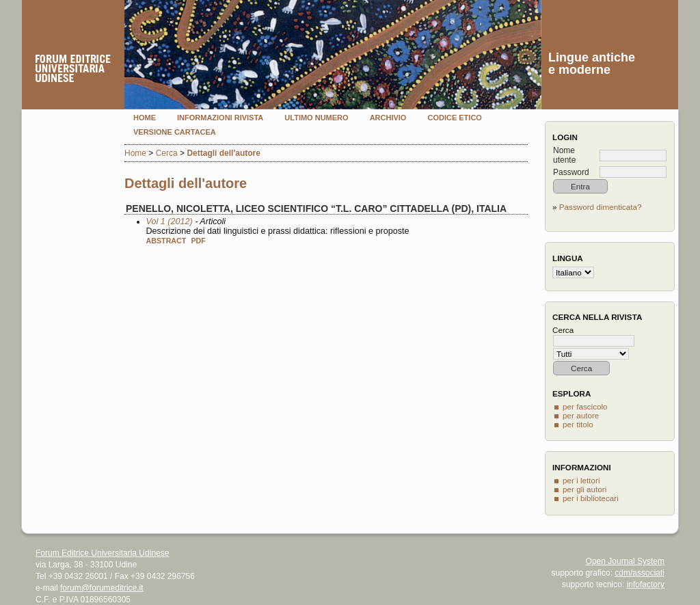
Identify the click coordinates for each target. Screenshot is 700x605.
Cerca (167, 153)
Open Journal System (625, 561)
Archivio (388, 118)
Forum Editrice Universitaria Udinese (102, 553)
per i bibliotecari (591, 498)
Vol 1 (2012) (170, 221)
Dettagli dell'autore (224, 153)
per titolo (578, 424)
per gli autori (584, 489)
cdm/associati (640, 573)
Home (145, 118)
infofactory (646, 584)
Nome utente (564, 155)
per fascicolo (585, 406)
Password (571, 172)
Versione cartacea (175, 132)
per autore (581, 415)
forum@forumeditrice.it (102, 588)
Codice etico (454, 118)
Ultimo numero (316, 118)
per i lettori (581, 480)
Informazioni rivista (220, 118)
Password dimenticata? (601, 207)
